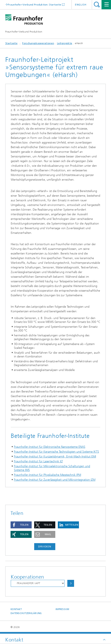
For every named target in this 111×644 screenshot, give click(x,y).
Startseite (11, 43)
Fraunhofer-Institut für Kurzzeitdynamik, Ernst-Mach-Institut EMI (55, 457)
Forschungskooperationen (38, 43)
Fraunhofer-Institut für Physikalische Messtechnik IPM (47, 475)
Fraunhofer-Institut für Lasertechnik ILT (38, 461)
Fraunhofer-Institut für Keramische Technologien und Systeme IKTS (56, 452)
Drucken (45, 547)
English (81, 5)
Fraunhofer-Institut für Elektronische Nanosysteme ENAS (50, 447)
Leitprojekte (65, 43)
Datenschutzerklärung (26, 613)
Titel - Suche (97, 5)
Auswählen (71, 583)
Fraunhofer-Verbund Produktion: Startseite (35, 5)
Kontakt (16, 609)
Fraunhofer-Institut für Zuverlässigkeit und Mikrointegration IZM (55, 480)
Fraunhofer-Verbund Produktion (24, 32)
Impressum (62, 609)
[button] (21, 525)
